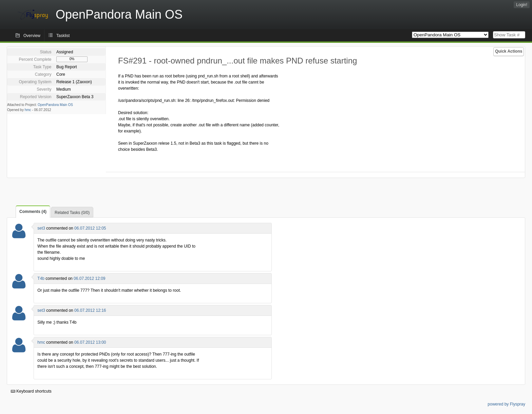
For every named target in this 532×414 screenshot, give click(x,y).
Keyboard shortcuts (31, 391)
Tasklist (63, 36)
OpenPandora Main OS (55, 105)
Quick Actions (509, 51)
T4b (41, 278)
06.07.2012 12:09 (89, 278)
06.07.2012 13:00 (90, 342)
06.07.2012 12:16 (90, 310)
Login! (522, 5)
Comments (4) (33, 212)
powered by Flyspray (506, 404)
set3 (41, 228)
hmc (28, 110)
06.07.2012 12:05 (90, 228)
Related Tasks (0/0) (72, 213)
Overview (32, 36)
